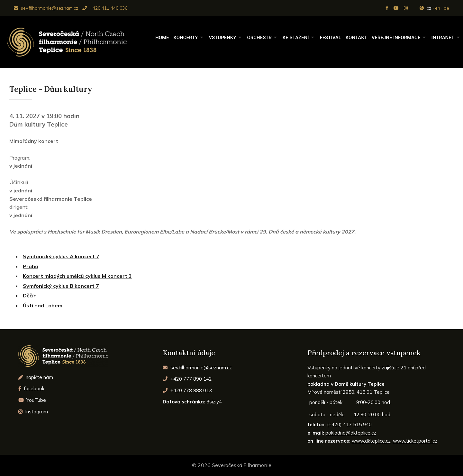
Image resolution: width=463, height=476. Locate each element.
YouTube (32, 400)
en (438, 8)
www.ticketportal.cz (415, 441)
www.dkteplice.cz (371, 441)
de (446, 8)
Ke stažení (296, 38)
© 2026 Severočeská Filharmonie (232, 465)
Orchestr (259, 38)
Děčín (30, 295)
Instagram (33, 412)
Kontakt (356, 38)
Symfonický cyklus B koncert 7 (61, 286)
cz (429, 8)
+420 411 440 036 (105, 8)
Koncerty (186, 38)
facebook (32, 388)
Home (162, 38)
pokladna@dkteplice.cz (351, 433)
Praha (31, 266)
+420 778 (187, 390)
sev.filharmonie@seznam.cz (46, 8)
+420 (187, 379)
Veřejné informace (396, 38)
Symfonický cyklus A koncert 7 (61, 256)
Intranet (443, 38)
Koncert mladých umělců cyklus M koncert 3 (77, 276)
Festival (330, 38)
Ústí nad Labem (43, 305)
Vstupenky (222, 38)
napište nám (36, 377)
